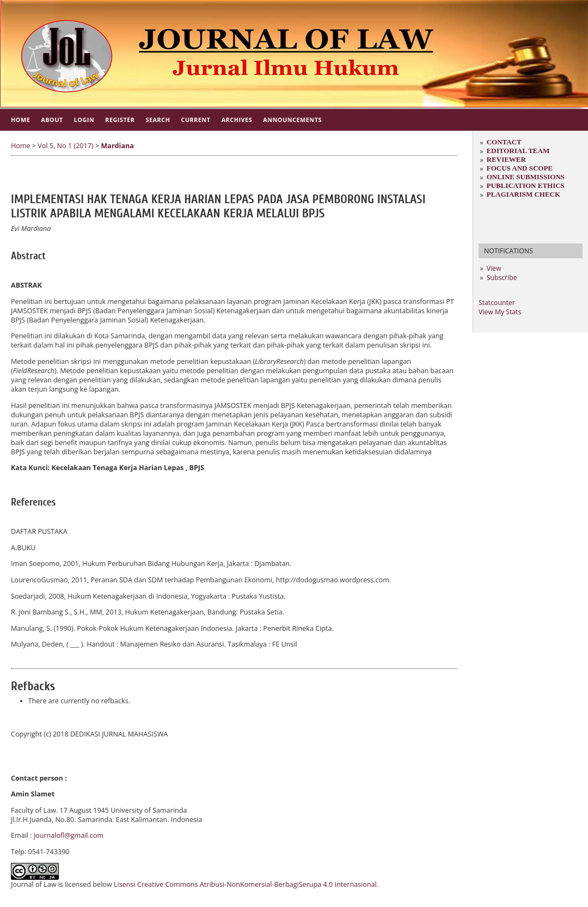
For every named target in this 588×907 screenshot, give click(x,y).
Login (84, 120)
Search (158, 120)
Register (120, 120)
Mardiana (117, 146)
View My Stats (500, 312)
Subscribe (502, 278)
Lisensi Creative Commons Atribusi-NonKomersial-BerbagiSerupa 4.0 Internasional (245, 884)
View (494, 268)
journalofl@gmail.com (69, 835)
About (52, 120)
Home (20, 120)
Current (195, 120)
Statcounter (497, 303)
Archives (237, 120)
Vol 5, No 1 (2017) (65, 146)
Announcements (292, 120)
